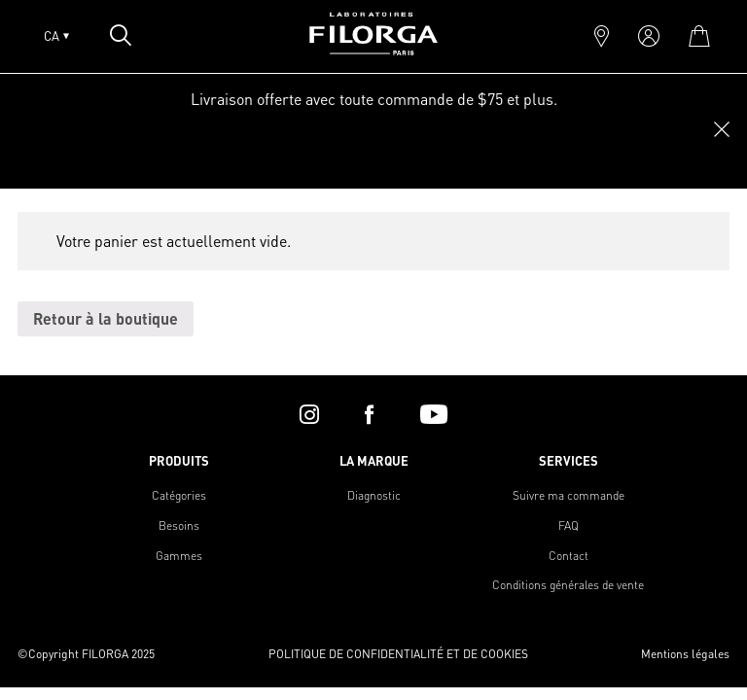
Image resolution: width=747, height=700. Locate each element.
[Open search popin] (121, 35)
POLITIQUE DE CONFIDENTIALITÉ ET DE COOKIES (398, 654)
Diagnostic (374, 495)
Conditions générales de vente (568, 585)
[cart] (699, 36)
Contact (569, 556)
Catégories (179, 495)
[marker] (602, 36)
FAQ (569, 525)
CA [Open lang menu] (56, 36)
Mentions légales (685, 654)
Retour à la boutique (106, 318)
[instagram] (309, 414)
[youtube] (434, 414)
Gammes (179, 556)
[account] (649, 36)
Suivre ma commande (569, 495)
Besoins (179, 525)
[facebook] (369, 414)
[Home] (373, 49)
